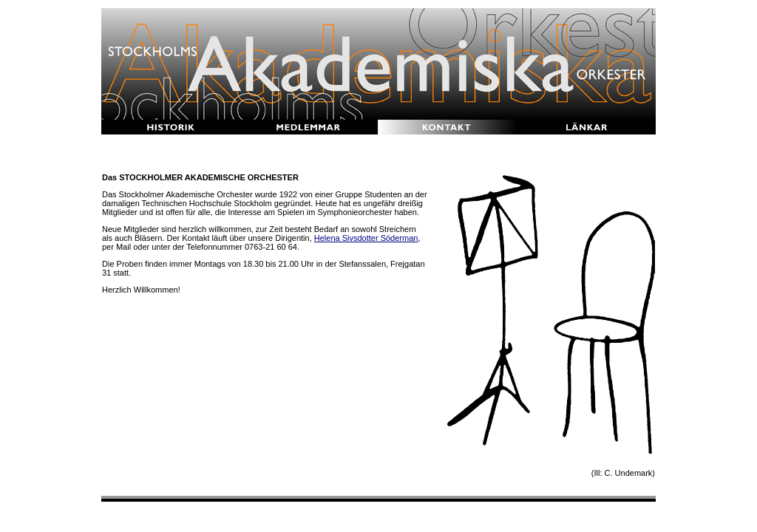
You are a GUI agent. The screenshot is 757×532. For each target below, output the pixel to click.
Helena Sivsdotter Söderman (366, 238)
